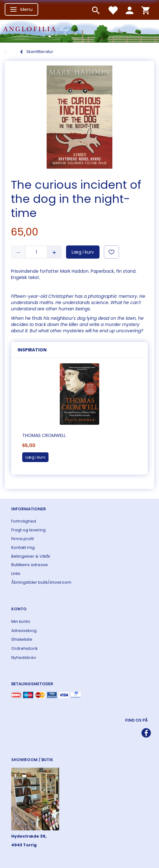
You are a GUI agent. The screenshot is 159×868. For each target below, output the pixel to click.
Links (16, 573)
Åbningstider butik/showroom (41, 582)
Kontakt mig (23, 547)
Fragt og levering (28, 530)
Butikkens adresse (30, 565)
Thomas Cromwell (44, 435)
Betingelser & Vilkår (31, 556)
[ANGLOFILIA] (79, 31)
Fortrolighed (24, 521)
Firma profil (23, 539)
